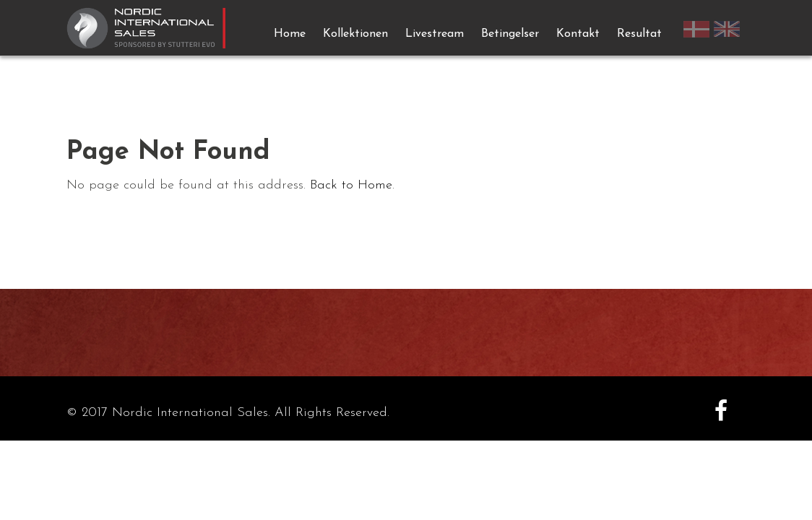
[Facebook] (721, 413)
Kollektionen (355, 34)
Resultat (639, 34)
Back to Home (351, 185)
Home (290, 34)
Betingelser (510, 34)
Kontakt (578, 34)
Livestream (435, 34)
